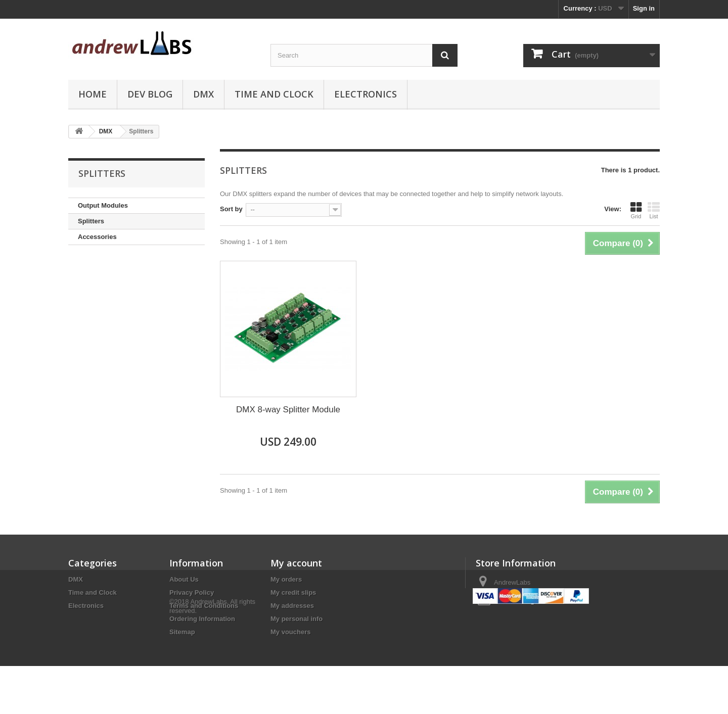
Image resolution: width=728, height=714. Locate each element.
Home (93, 94)
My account (296, 563)
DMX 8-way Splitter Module (288, 410)
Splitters (91, 221)
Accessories (97, 237)
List (654, 210)
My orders (286, 579)
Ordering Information (202, 619)
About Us (184, 579)
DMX (203, 94)
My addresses (292, 606)
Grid (636, 210)
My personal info (297, 619)
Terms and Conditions (204, 606)
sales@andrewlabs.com (549, 601)
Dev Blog (150, 94)
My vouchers (290, 632)
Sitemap (182, 632)
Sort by (231, 209)
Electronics (366, 94)
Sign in (644, 8)
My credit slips (293, 592)
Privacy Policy (192, 592)
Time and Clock (274, 94)
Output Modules (103, 205)
